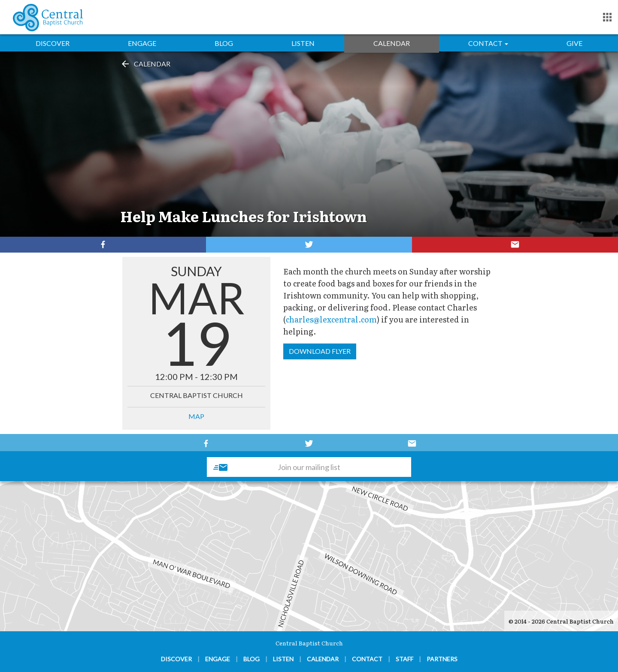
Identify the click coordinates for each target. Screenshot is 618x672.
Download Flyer (320, 351)
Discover (53, 43)
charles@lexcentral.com (331, 319)
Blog (224, 43)
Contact (488, 43)
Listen (303, 43)
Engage (142, 43)
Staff (404, 659)
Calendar (392, 43)
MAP (196, 416)
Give (574, 43)
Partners (442, 659)
